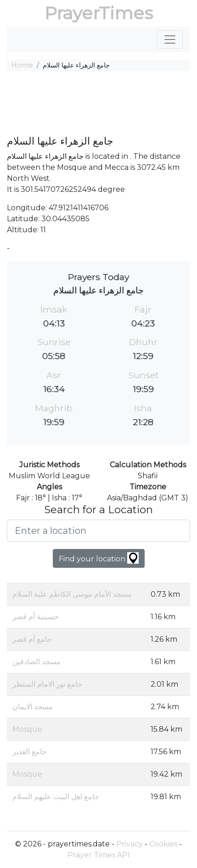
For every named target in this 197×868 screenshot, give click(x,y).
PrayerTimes (99, 13)
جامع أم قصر (32, 639)
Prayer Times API (99, 855)
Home (22, 65)
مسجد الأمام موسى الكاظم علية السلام (72, 594)
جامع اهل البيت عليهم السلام (56, 797)
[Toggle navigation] (170, 39)
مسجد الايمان (33, 707)
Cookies (163, 844)
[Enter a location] (98, 531)
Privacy (129, 844)
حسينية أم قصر (36, 617)
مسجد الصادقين (37, 662)
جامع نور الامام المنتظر (47, 684)
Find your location (99, 558)
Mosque (27, 729)
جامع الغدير (30, 752)
